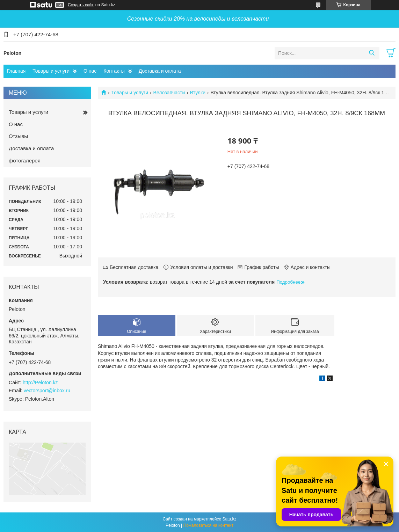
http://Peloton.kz (40, 382)
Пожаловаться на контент (208, 525)
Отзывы (18, 136)
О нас (90, 71)
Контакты (114, 71)
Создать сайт (81, 5)
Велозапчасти (169, 93)
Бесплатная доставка (134, 267)
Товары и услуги (51, 71)
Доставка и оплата (160, 71)
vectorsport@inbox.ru (47, 391)
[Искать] (372, 53)
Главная (16, 71)
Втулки (198, 93)
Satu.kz (229, 519)
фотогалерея (25, 161)
